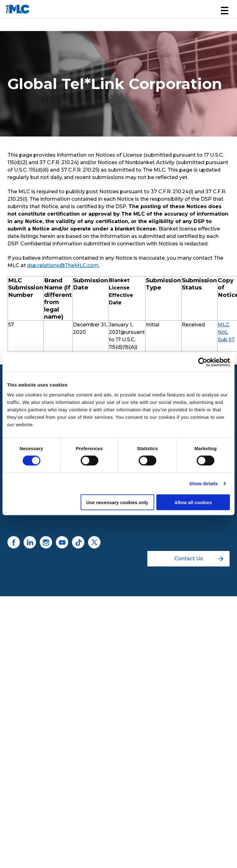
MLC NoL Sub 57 (226, 332)
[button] (225, 11)
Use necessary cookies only (117, 502)
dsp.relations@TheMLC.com (63, 265)
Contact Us (199, 559)
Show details (204, 483)
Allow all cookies (193, 502)
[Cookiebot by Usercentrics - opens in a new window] (203, 362)
